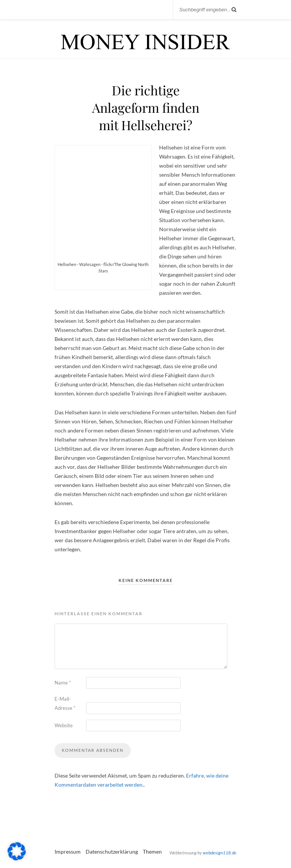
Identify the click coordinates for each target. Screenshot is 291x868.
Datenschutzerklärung (112, 852)
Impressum (68, 852)
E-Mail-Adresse (65, 703)
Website (64, 725)
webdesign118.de (220, 853)
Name (63, 683)
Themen (152, 852)
